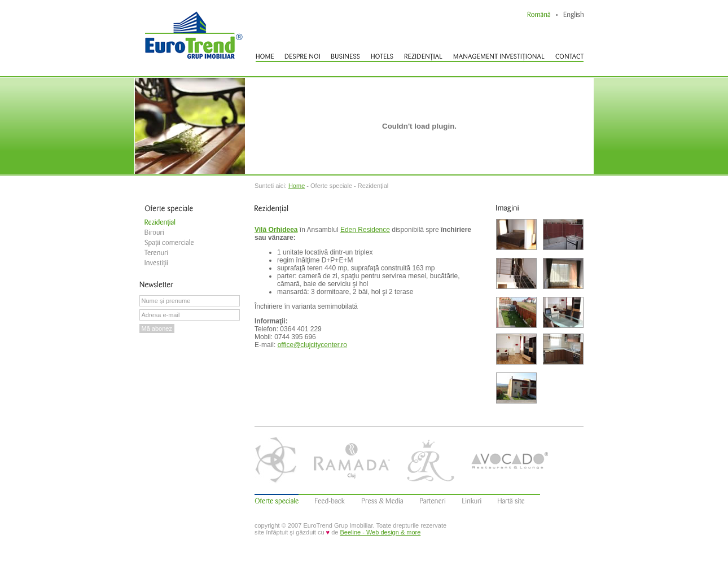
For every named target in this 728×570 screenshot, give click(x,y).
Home (297, 186)
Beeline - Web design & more (380, 532)
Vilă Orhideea (276, 230)
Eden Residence (365, 230)
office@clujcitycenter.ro (312, 345)
